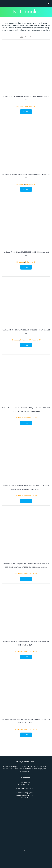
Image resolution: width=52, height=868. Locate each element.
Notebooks (20, 106)
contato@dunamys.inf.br (24, 789)
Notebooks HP (30, 106)
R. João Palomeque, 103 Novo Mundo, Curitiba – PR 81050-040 (24, 795)
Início (22, 37)
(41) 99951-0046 (23, 785)
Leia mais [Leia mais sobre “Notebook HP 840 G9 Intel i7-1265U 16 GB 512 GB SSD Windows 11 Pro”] (26, 345)
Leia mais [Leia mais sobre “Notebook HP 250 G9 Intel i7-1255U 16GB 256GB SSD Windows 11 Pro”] (26, 189)
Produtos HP (36, 340)
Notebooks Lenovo (30, 418)
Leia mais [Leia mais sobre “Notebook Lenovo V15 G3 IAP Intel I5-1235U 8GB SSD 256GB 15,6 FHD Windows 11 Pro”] (26, 657)
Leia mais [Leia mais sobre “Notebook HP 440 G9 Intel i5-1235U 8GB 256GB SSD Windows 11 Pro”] (26, 267)
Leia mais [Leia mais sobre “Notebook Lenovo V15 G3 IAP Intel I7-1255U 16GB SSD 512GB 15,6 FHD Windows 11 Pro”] (26, 735)
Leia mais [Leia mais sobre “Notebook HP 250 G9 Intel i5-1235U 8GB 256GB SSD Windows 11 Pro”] (26, 111)
